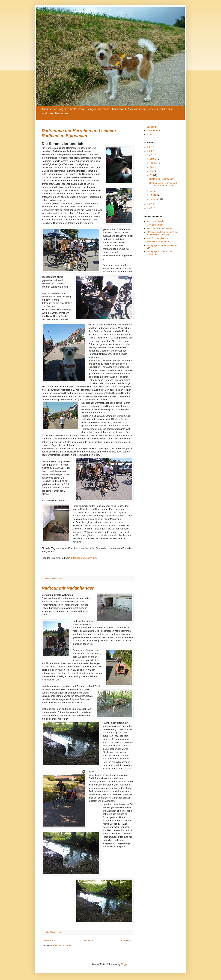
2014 (150, 151)
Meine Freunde (154, 131)
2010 (150, 147)
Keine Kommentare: (54, 579)
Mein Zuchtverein (155, 225)
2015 (150, 155)
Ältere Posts (127, 941)
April (152, 167)
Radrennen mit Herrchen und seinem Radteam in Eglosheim (79, 133)
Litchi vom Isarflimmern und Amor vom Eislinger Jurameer (162, 233)
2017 (150, 208)
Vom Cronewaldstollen (157, 238)
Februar (154, 163)
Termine (150, 134)
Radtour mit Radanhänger (68, 588)
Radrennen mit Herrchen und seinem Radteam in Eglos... (164, 184)
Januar (153, 159)
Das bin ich (152, 127)
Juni (152, 175)
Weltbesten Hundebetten (158, 242)
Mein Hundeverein (155, 221)
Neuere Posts (49, 941)
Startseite (88, 941)
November (155, 199)
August (153, 195)
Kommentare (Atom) (63, 946)
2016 (150, 204)
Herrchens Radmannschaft (159, 229)
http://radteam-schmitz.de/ (85, 558)
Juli (152, 191)
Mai (152, 171)
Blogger (125, 964)
